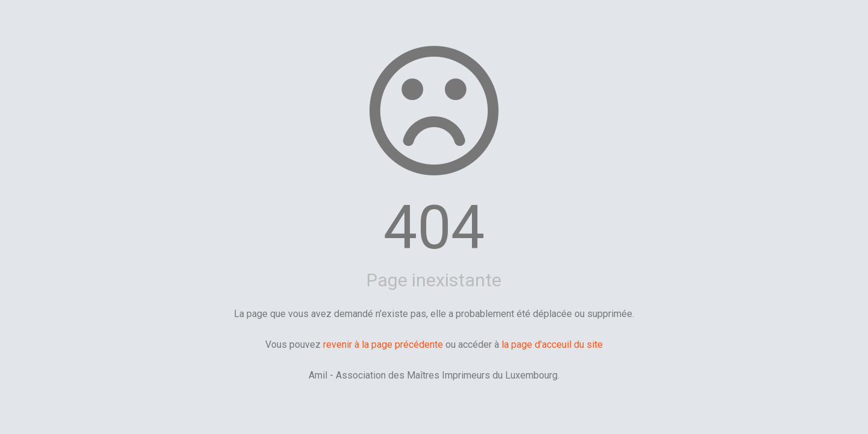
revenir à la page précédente (383, 344)
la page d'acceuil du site (552, 344)
